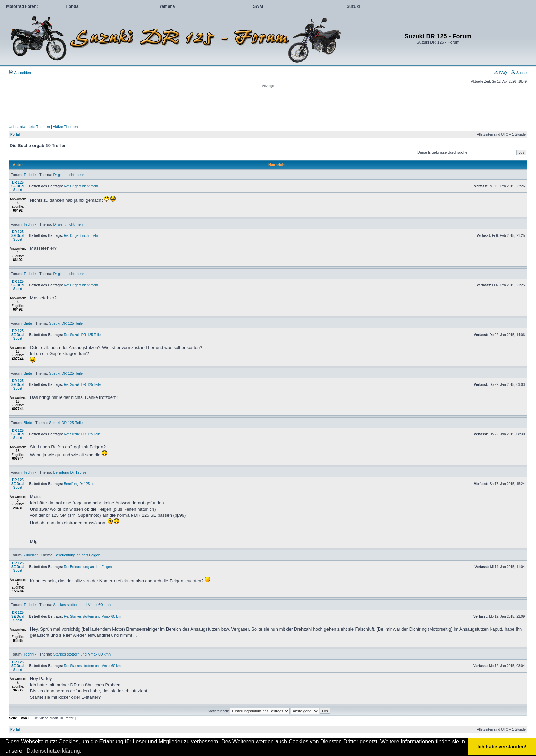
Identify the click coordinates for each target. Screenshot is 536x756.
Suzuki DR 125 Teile (66, 323)
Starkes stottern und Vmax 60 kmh (82, 605)
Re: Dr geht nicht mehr (81, 186)
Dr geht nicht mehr (68, 175)
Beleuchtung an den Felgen (77, 555)
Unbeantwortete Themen (29, 127)
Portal (15, 134)
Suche (519, 73)
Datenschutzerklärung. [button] (54, 751)
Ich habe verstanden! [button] (502, 747)
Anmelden (20, 73)
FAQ (500, 73)
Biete (28, 323)
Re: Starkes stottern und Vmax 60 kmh (93, 616)
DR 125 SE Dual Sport (18, 186)
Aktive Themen (65, 127)
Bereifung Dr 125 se (70, 472)
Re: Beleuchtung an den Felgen (88, 567)
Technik (30, 175)
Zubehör (31, 555)
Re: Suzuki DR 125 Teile (82, 335)
